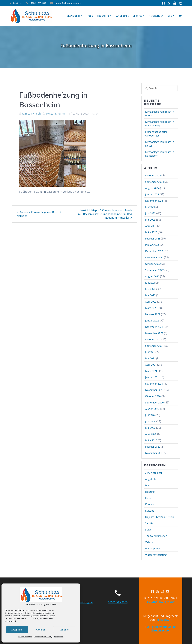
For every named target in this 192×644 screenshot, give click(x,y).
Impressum (59, 637)
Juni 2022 (150, 289)
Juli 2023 (150, 207)
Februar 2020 (153, 447)
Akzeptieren (17, 630)
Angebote (123, 16)
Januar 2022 (152, 321)
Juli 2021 (150, 352)
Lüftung (150, 511)
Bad (147, 485)
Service (138, 16)
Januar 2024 (152, 194)
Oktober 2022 (153, 264)
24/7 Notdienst (154, 473)
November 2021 (154, 333)
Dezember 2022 (154, 251)
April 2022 (151, 302)
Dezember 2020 (154, 384)
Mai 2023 (150, 220)
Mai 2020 (150, 428)
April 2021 (151, 365)
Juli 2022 (150, 283)
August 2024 (152, 188)
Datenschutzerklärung (43, 637)
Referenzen (156, 16)
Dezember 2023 (154, 201)
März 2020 (151, 440)
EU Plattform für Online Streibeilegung (161, 629)
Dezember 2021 (154, 327)
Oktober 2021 (153, 339)
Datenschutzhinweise (161, 602)
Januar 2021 (152, 377)
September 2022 (154, 270)
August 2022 (152, 276)
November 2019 (154, 453)
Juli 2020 (150, 415)
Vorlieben (64, 630)
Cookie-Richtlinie (25, 637)
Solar (148, 530)
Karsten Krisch (31, 114)
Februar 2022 (153, 314)
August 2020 (152, 409)
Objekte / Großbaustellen (160, 517)
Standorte (17, 3)
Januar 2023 (152, 245)
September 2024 (154, 182)
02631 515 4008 (118, 602)
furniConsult (163, 620)
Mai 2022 (150, 295)
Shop (171, 16)
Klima (148, 498)
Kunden (62, 114)
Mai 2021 (150, 358)
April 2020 (151, 434)
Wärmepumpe (153, 549)
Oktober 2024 (153, 176)
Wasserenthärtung (156, 555)
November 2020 (154, 390)
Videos (149, 542)
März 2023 (151, 232)
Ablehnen (41, 630)
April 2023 (151, 226)
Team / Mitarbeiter (156, 536)
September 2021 (154, 346)
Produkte (103, 16)
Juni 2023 (150, 213)
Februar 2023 (153, 239)
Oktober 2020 (153, 396)
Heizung (51, 114)
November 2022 (154, 258)
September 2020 (154, 403)
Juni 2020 (150, 421)
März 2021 (151, 371)
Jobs (90, 16)
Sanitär (149, 523)
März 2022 (151, 308)
